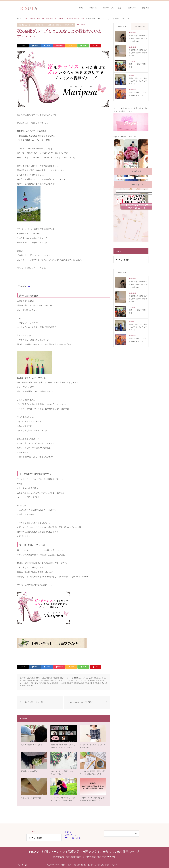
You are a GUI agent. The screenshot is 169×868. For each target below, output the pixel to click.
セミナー (58, 680)
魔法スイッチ (69, 25)
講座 (86, 683)
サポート (29, 680)
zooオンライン (84, 678)
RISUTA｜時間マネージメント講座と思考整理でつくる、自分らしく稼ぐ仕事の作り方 (84, 852)
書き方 (36, 683)
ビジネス (64, 680)
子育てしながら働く (25, 25)
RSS (26, 865)
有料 (41, 683)
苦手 (72, 683)
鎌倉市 (24, 686)
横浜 (44, 683)
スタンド (36, 680)
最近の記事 (122, 26)
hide (29, 286)
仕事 (98, 680)
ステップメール (44, 680)
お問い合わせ (71, 835)
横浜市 (49, 683)
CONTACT (132, 8)
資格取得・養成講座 (55, 25)
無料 (64, 683)
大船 (25, 683)
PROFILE (93, 8)
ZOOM (76, 678)
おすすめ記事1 (140, 26)
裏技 (79, 683)
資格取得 (91, 683)
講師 (82, 683)
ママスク (86, 680)
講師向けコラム (40, 25)
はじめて (100, 678)
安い (29, 683)
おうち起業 (93, 678)
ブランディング (73, 680)
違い (103, 683)
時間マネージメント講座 (112, 8)
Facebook (22, 865)
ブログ (80, 680)
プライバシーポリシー (75, 838)
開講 (29, 686)
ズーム (52, 680)
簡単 (68, 683)
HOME (80, 8)
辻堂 (100, 683)
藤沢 (75, 683)
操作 (32, 683)
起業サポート (147, 8)
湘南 (53, 683)
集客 (32, 686)
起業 (96, 683)
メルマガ (93, 680)
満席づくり (59, 683)
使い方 (102, 680)
